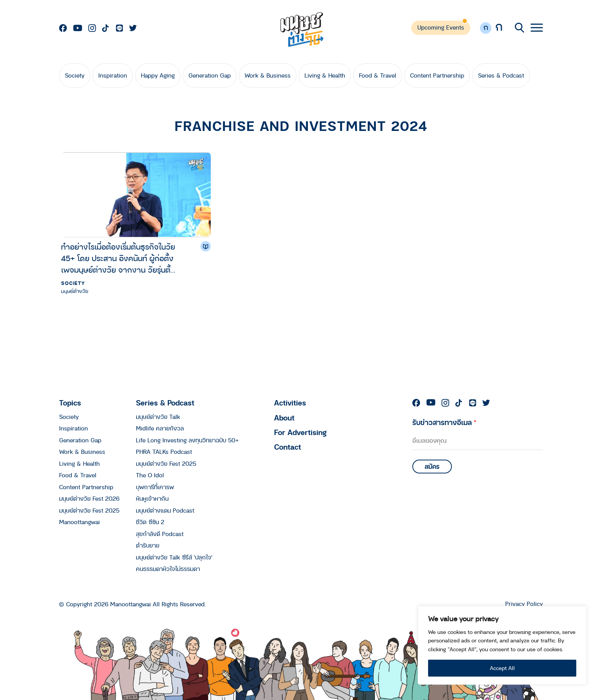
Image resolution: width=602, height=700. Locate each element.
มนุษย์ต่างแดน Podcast (165, 510)
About (284, 418)
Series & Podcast (501, 75)
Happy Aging (158, 75)
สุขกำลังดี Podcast (160, 534)
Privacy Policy (524, 604)
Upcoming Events (441, 27)
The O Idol (150, 475)
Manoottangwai (79, 522)
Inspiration (113, 75)
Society (75, 75)
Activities (290, 403)
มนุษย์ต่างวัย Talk (158, 417)
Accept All (502, 668)
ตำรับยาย (148, 545)
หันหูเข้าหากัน (152, 498)
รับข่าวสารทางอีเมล (444, 422)
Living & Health (325, 75)
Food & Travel (378, 75)
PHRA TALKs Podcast (164, 452)
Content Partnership (437, 75)
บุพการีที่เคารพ (155, 487)
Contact (288, 447)
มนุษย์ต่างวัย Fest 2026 (89, 498)
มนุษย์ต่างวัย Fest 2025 (89, 510)
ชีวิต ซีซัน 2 (150, 522)
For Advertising (300, 432)
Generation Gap (210, 75)
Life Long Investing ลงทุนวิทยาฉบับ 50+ (187, 440)
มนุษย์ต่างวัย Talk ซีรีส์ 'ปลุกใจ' (174, 557)
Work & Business (268, 75)
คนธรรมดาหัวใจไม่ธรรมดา (168, 569)
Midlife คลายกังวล (160, 428)
